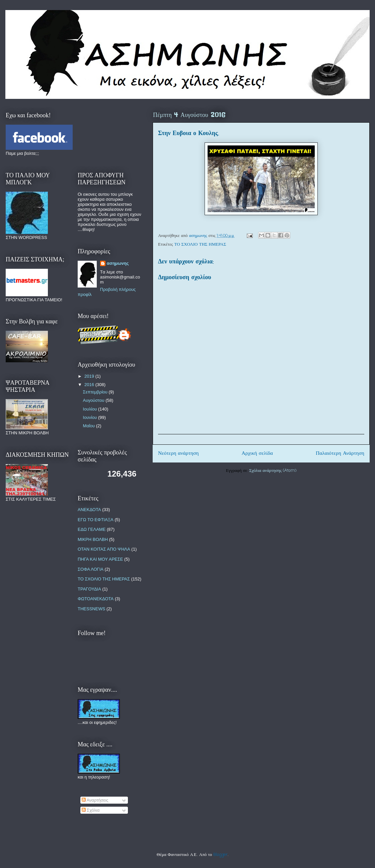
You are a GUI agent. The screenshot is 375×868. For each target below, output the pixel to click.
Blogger (220, 855)
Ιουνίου (91, 417)
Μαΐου (90, 426)
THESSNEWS (91, 609)
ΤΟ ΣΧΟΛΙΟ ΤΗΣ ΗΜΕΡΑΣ (200, 244)
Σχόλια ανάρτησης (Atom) (273, 471)
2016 (90, 385)
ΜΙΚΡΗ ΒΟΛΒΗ (93, 539)
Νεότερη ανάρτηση (178, 453)
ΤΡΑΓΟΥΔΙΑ (89, 589)
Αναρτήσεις (95, 800)
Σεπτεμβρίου (96, 392)
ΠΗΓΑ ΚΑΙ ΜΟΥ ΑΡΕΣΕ (100, 559)
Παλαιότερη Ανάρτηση (340, 453)
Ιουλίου (91, 409)
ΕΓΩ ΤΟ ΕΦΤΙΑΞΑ (96, 520)
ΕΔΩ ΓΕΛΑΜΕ (92, 529)
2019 (90, 376)
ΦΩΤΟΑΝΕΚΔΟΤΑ (96, 599)
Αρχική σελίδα (257, 453)
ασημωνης (118, 263)
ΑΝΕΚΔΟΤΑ (89, 510)
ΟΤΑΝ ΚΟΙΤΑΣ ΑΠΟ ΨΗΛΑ (104, 549)
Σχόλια (91, 810)
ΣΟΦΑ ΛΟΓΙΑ (91, 569)
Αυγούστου (94, 400)
